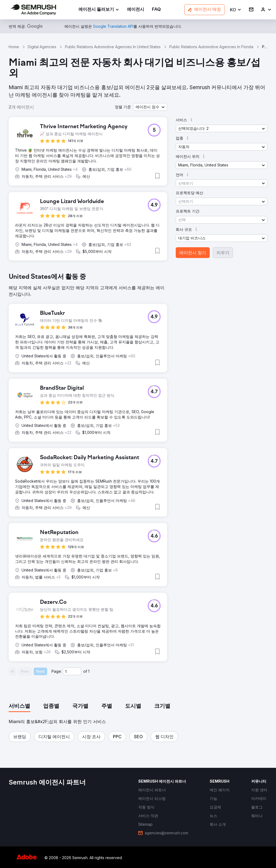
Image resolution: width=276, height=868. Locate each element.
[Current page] (72, 671)
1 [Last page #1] (89, 671)
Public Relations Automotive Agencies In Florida (211, 47)
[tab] (19, 706)
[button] (236, 10)
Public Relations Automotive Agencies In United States (113, 47)
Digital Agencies (42, 47)
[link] (136, 10)
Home (14, 47)
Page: (57, 671)
